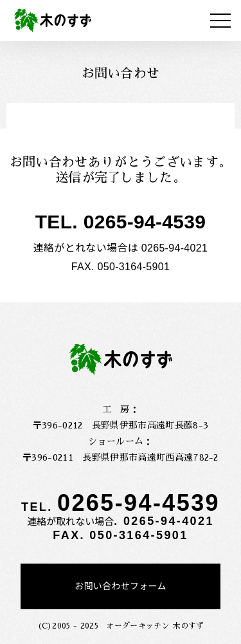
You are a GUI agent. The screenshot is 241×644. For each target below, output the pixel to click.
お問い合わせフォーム (121, 586)
